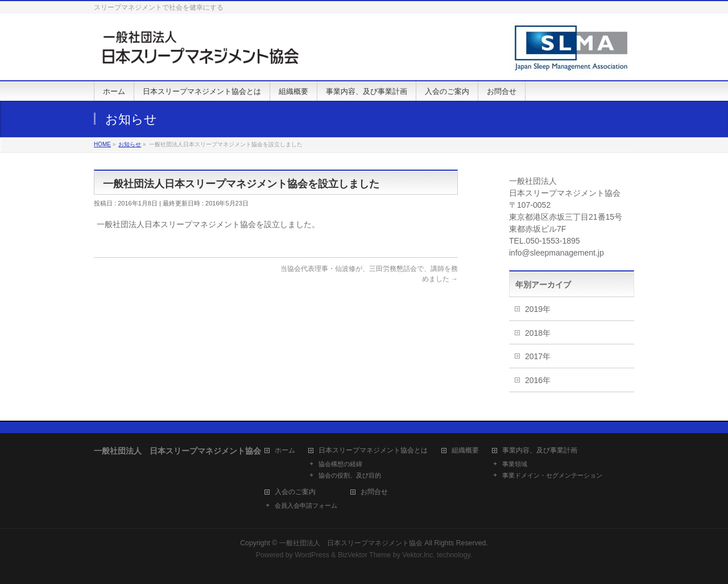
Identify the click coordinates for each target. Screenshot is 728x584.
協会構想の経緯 (340, 464)
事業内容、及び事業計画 (540, 451)
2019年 (538, 309)
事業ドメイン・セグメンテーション (552, 475)
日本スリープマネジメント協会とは (373, 451)
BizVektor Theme (365, 555)
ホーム (285, 451)
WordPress (312, 555)
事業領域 (515, 464)
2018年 (538, 333)
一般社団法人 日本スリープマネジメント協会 (351, 543)
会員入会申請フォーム (306, 505)
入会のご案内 (295, 492)
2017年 (538, 356)
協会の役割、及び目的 (350, 475)
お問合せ (374, 492)
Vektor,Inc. (419, 555)
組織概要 (465, 451)
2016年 (538, 380)
